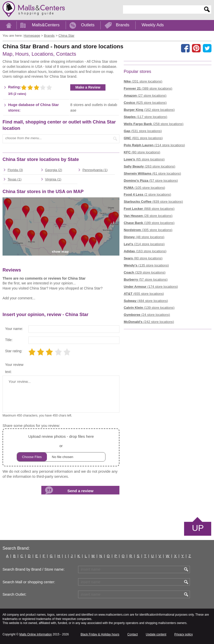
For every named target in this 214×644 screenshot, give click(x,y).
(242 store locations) (149, 322)
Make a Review (88, 87)
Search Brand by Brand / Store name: (34, 569)
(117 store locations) (145, 117)
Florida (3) (15, 170)
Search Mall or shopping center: (29, 582)
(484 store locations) (146, 301)
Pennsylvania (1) (95, 170)
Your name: (14, 329)
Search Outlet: (14, 594)
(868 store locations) (149, 209)
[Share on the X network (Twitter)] (207, 48)
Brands (123, 25)
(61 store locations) (152, 173)
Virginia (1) (53, 179)
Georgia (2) (54, 170)
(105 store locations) (144, 188)
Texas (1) (15, 179)
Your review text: (14, 368)
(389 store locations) (148, 88)
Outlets (88, 25)
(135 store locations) (146, 265)
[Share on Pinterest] (196, 48)
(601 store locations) (143, 138)
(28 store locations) (148, 216)
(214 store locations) (154, 145)
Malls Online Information (35, 634)
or (61, 447)
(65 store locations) (144, 159)
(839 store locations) (153, 202)
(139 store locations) (149, 308)
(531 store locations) (143, 131)
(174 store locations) (151, 287)
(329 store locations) (145, 272)
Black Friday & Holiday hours (100, 634)
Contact (132, 634)
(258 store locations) (154, 124)
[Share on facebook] (185, 48)
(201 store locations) (143, 81)
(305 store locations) (148, 230)
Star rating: (14, 351)
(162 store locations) (149, 110)
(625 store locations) (145, 103)
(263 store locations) (149, 166)
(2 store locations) (147, 194)
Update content (156, 634)
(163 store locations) (145, 251)
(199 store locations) (149, 223)
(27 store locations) (145, 96)
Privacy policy (184, 634)
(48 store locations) (144, 237)
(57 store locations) (151, 181)
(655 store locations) (144, 294)
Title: (9, 340)
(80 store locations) (142, 152)
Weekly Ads (153, 25)
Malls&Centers (46, 25)
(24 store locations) (147, 315)
